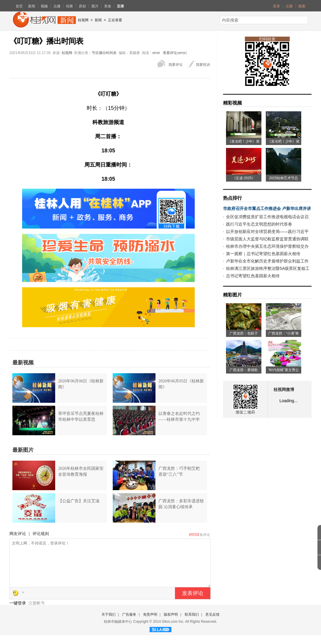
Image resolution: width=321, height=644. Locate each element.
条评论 (205, 535)
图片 (95, 6)
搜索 (302, 6)
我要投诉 (203, 65)
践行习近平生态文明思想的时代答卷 (259, 224)
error (156, 53)
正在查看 (115, 20)
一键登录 (18, 612)
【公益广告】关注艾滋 (79, 501)
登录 (276, 6)
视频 (44, 6)
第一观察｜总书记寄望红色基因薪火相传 (263, 254)
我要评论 (176, 65)
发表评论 (193, 602)
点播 (57, 6)
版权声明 (171, 623)
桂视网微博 (284, 390)
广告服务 (129, 623)
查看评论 (170, 53)
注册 (289, 6)
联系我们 (192, 623)
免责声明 (150, 623)
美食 (108, 6)
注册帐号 (37, 612)
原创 (82, 6)
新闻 (32, 6)
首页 (19, 6)
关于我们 (109, 623)
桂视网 (83, 20)
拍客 (70, 6)
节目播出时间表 (104, 53)
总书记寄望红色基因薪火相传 (253, 276)
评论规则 (41, 534)
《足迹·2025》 (244, 178)
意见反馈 (212, 623)
